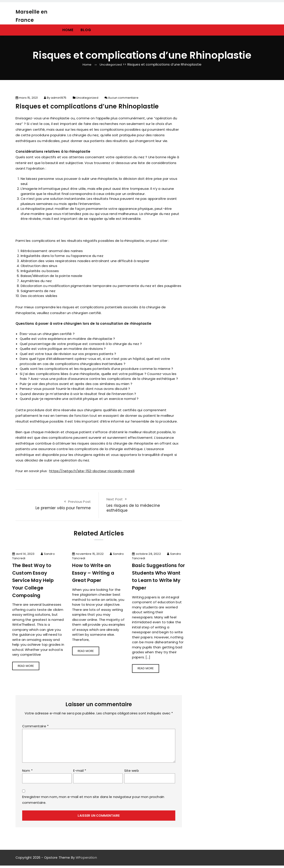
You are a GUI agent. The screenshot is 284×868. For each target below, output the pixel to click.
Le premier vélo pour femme (63, 509)
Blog (86, 30)
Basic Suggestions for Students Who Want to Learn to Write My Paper (157, 578)
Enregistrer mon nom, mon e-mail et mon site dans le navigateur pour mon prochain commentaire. (93, 802)
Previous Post (79, 503)
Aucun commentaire (123, 99)
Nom (27, 773)
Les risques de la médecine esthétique (133, 509)
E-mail (80, 773)
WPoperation (86, 860)
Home (68, 30)
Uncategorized (111, 64)
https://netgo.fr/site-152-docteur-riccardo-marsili (92, 472)
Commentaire (35, 729)
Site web (132, 773)
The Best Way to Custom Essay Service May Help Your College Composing (36, 581)
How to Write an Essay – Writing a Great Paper (96, 574)
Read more (28, 668)
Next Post (115, 500)
